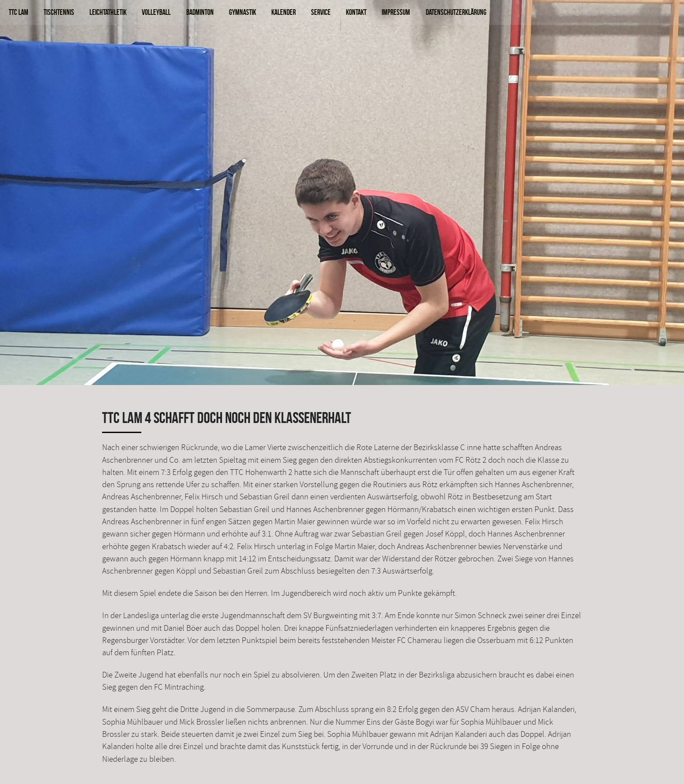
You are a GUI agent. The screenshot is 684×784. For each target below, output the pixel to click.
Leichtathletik (108, 12)
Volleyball (156, 12)
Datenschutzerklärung (456, 12)
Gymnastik (243, 12)
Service (321, 12)
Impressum (396, 12)
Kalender (284, 12)
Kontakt (356, 12)
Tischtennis (59, 12)
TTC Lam (19, 12)
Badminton (200, 12)
